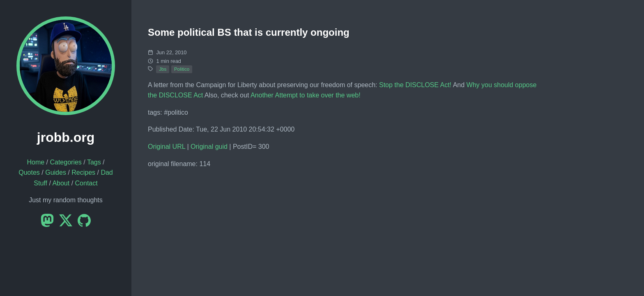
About (61, 183)
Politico (182, 69)
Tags (94, 162)
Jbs (163, 69)
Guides (56, 172)
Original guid (209, 147)
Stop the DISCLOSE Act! (415, 85)
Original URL (167, 147)
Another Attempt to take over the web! (306, 95)
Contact (86, 183)
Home (36, 162)
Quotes (29, 172)
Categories (66, 162)
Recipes (83, 172)
